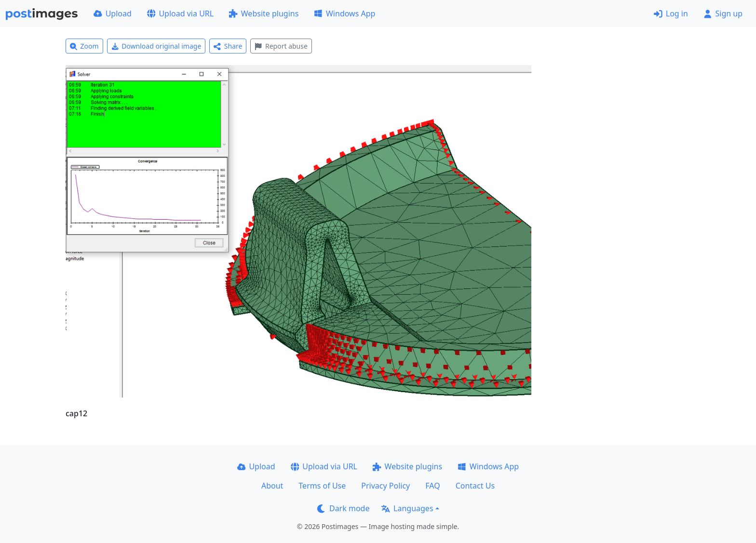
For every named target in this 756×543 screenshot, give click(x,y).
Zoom (84, 46)
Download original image (156, 46)
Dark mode (343, 508)
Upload (113, 13)
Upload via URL (180, 13)
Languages (407, 508)
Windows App (344, 13)
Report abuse (281, 46)
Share (228, 46)
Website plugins (264, 13)
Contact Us (475, 486)
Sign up (723, 13)
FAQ (432, 486)
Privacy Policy (385, 486)
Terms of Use (322, 486)
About (272, 486)
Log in (671, 13)
